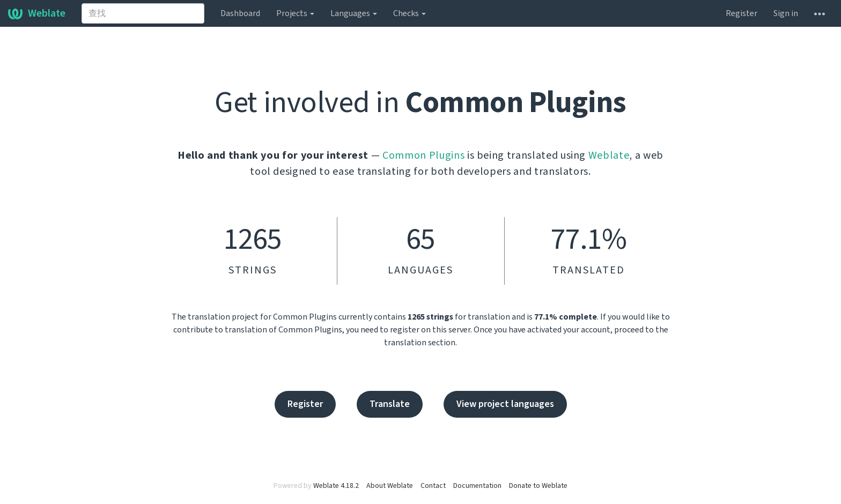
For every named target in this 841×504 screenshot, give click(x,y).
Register (742, 13)
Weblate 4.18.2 (336, 486)
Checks (410, 13)
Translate (390, 404)
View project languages (505, 404)
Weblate (37, 13)
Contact (433, 486)
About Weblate (390, 486)
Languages (354, 13)
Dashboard (240, 13)
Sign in (786, 13)
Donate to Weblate (538, 486)
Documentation (477, 486)
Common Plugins (423, 155)
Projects (295, 13)
